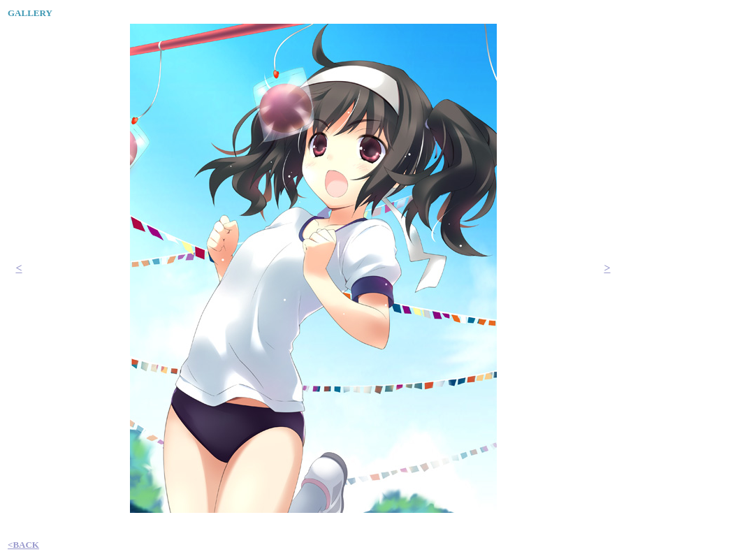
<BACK (23, 545)
